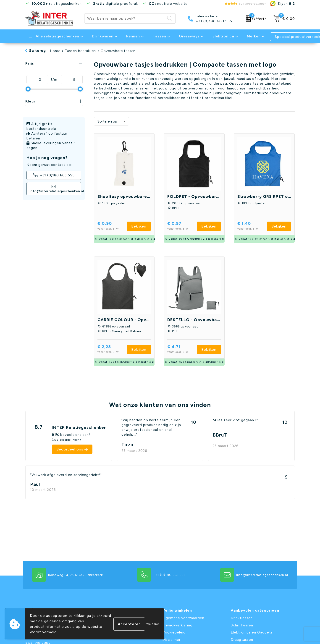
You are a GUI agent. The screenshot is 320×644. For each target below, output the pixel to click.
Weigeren (153, 624)
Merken (254, 36)
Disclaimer (171, 640)
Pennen (133, 36)
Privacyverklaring (177, 625)
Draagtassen (242, 640)
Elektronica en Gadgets (252, 632)
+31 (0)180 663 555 (214, 21)
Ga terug (37, 51)
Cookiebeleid (174, 632)
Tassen (159, 36)
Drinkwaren (103, 36)
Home (55, 51)
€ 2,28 (112, 349)
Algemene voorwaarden (183, 618)
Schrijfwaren (242, 625)
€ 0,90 (112, 226)
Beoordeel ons (70, 449)
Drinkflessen (242, 618)
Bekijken (139, 226)
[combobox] (125, 18)
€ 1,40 (252, 226)
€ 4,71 (182, 349)
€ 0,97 (182, 226)
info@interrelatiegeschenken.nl (55, 189)
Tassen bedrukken (80, 51)
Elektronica (223, 36)
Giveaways (189, 36)
